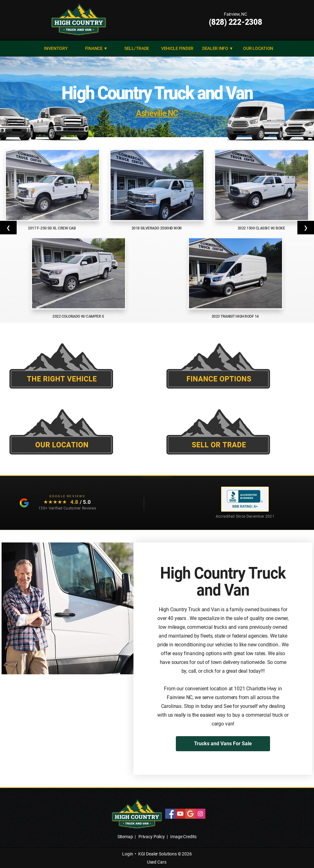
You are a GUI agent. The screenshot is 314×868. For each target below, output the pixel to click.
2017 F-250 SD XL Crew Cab (52, 228)
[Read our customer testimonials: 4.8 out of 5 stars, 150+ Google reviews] (56, 503)
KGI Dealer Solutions (157, 854)
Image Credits (183, 837)
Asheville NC (157, 113)
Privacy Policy (152, 837)
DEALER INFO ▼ (218, 48)
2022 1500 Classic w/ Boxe (262, 228)
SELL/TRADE (137, 48)
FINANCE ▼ (96, 48)
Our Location (258, 48)
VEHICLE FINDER (177, 48)
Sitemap (125, 837)
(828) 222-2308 (235, 22)
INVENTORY (56, 48)
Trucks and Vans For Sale (223, 744)
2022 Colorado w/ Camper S (78, 316)
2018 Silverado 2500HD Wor (157, 228)
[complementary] (295, 849)
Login (127, 854)
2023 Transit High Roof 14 (236, 316)
